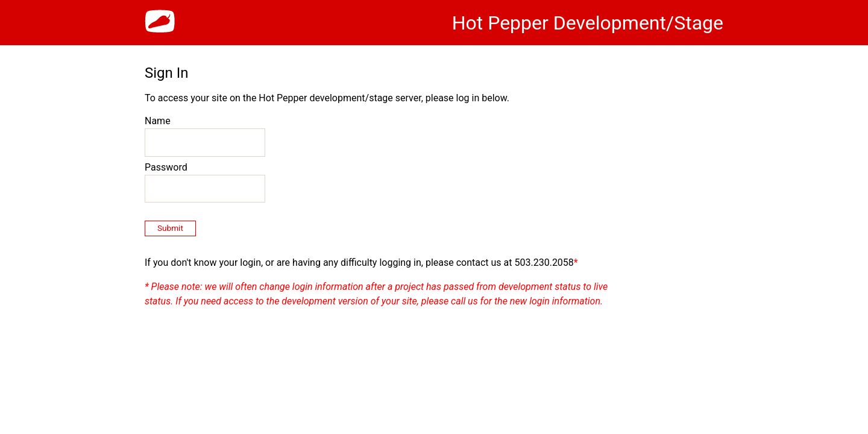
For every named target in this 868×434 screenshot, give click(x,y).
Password (166, 167)
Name (158, 121)
